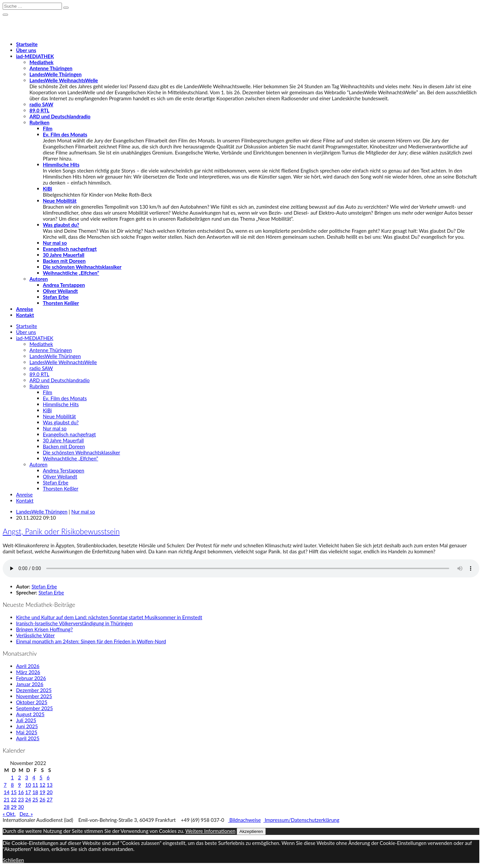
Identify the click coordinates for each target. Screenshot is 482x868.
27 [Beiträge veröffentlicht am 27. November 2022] (49, 799)
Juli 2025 (26, 720)
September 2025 (34, 708)
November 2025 (34, 696)
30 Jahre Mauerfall (64, 255)
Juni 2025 (27, 726)
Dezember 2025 (34, 690)
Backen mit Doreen (64, 261)
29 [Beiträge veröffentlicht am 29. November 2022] (14, 807)
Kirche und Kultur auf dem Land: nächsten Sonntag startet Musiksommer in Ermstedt (109, 617)
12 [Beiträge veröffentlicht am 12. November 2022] (42, 785)
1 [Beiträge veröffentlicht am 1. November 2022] (12, 777)
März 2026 (28, 672)
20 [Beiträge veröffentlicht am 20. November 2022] (49, 792)
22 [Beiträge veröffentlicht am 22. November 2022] (14, 799)
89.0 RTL (39, 110)
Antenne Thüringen (51, 68)
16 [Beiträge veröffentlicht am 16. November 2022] (21, 792)
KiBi (48, 189)
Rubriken (39, 122)
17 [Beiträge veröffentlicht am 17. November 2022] (28, 792)
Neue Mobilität (60, 201)
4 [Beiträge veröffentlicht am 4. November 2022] (34, 777)
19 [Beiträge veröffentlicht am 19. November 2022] (42, 792)
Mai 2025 (27, 732)
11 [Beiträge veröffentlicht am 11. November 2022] (35, 785)
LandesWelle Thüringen (56, 74)
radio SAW (41, 104)
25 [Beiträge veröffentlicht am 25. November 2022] (35, 799)
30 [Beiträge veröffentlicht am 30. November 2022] (21, 807)
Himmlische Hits (61, 165)
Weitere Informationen (211, 831)
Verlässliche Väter (35, 635)
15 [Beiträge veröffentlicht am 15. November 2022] (14, 792)
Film (48, 128)
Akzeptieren (251, 831)
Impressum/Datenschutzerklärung (301, 820)
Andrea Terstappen (64, 285)
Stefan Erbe (56, 297)
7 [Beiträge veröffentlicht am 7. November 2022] (5, 785)
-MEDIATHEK (35, 56)
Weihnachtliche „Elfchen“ (71, 273)
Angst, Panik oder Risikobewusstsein (61, 531)
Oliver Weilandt (60, 291)
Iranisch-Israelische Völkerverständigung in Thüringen (74, 623)
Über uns (26, 50)
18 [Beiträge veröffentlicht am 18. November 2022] (35, 792)
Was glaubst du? (61, 225)
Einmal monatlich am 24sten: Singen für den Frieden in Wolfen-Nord (91, 641)
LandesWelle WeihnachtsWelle (64, 80)
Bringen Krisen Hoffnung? (45, 629)
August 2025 (30, 714)
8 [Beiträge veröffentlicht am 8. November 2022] (12, 785)
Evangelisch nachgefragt (70, 249)
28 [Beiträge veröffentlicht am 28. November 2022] (7, 807)
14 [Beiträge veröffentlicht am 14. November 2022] (7, 792)
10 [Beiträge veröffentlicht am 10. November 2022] (28, 785)
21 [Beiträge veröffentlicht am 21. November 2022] (7, 799)
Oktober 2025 (32, 702)
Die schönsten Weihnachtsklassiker (82, 267)
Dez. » (26, 814)
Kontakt (25, 315)
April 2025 (28, 738)
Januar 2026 (30, 684)
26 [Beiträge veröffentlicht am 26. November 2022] (42, 799)
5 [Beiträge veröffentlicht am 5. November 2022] (41, 777)
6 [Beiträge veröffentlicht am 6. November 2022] (48, 777)
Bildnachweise (244, 820)
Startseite (27, 44)
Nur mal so (55, 243)
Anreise (25, 309)
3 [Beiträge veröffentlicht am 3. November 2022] (27, 777)
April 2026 (28, 666)
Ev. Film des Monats (65, 134)
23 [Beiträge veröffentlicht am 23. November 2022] (21, 799)
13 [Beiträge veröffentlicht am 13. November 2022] (49, 785)
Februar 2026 (31, 678)
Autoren (39, 279)
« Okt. (9, 814)
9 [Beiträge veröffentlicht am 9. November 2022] (20, 785)
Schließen (13, 860)
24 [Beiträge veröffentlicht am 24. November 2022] (28, 799)
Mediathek (42, 62)
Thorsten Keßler (61, 303)
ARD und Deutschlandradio (60, 116)
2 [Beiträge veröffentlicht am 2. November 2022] (20, 777)
